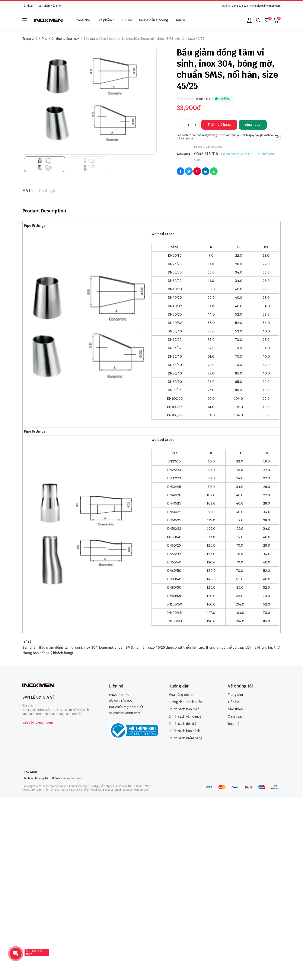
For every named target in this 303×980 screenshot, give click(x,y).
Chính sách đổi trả (182, 724)
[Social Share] (181, 171)
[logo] (48, 20)
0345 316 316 (240, 6)
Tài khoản (28, 6)
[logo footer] (56, 686)
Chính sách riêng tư (35, 778)
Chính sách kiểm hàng (185, 738)
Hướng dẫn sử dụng (154, 20)
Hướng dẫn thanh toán (185, 702)
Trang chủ (83, 20)
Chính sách (236, 716)
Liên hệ (180, 20)
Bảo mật (234, 724)
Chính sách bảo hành (184, 731)
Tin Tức (127, 20)
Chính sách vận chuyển (186, 716)
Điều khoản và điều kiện (67, 778)
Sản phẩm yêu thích (50, 6)
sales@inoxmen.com (268, 6)
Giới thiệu (235, 709)
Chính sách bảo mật (184, 709)
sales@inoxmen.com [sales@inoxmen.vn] (125, 713)
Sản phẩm (106, 20)
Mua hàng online (181, 695)
